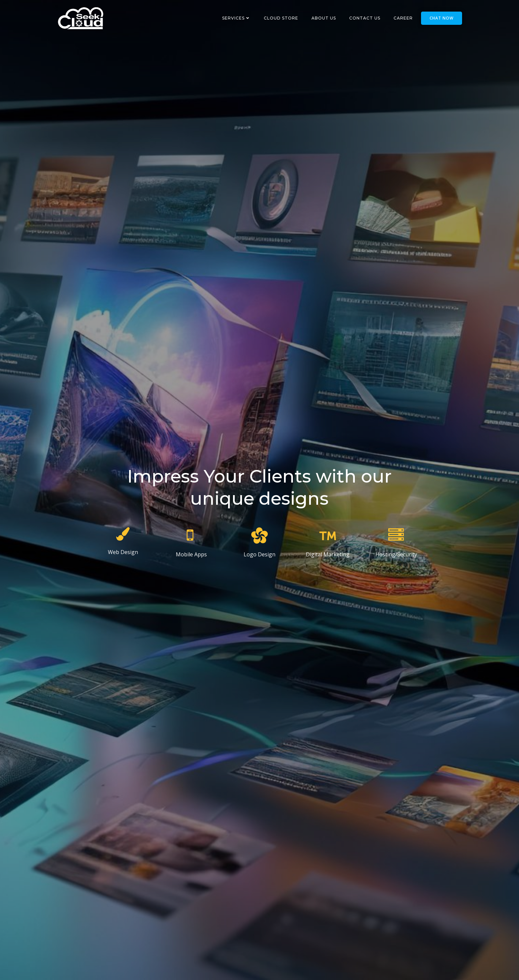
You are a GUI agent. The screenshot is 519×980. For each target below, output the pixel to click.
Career (406, 18)
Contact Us (368, 18)
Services (239, 18)
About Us (327, 18)
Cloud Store (284, 18)
